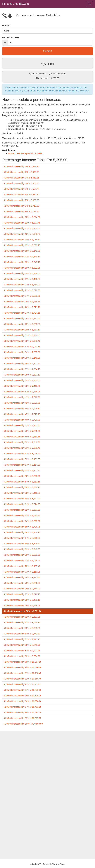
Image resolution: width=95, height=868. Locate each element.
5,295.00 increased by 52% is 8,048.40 (22, 454)
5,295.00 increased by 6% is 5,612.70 (21, 195)
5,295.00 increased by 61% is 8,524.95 (22, 504)
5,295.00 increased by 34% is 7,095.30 (22, 352)
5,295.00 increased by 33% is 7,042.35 (22, 347)
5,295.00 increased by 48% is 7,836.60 (22, 431)
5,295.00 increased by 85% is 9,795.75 (22, 639)
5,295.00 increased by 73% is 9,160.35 (22, 572)
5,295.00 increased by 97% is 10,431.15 (22, 707)
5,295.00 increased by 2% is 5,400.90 (21, 172)
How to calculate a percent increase (25, 153)
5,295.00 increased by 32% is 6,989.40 (22, 341)
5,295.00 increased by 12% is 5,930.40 (22, 228)
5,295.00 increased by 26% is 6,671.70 (22, 307)
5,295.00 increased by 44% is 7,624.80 (22, 409)
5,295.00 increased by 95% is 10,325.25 (22, 696)
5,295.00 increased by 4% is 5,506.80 (21, 183)
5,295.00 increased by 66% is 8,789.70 (22, 532)
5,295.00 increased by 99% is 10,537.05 (22, 718)
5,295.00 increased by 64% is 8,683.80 (22, 521)
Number (6, 26)
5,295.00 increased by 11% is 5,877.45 (22, 223)
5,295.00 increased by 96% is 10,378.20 (22, 701)
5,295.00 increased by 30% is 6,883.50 (22, 330)
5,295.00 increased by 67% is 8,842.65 (22, 538)
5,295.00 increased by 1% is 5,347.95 (21, 166)
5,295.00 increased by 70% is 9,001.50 (22, 555)
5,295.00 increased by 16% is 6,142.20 (22, 251)
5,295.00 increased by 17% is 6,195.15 (22, 257)
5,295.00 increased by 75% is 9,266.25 (22, 583)
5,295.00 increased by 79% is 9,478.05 (22, 606)
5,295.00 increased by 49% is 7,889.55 (22, 437)
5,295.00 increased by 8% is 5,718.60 (21, 206)
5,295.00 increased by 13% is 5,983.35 (22, 234)
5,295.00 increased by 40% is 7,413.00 (22, 386)
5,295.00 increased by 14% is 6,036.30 (22, 240)
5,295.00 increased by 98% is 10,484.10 (22, 713)
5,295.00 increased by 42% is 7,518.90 (22, 397)
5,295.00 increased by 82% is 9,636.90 (22, 622)
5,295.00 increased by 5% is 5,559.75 (21, 189)
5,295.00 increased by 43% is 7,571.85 (22, 403)
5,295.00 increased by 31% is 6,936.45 (22, 335)
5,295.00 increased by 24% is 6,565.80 (22, 296)
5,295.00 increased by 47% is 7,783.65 (22, 425)
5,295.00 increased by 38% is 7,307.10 (22, 375)
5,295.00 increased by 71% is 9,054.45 (22, 561)
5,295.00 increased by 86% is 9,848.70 (22, 645)
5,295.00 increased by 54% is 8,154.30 (22, 465)
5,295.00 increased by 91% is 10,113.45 (22, 673)
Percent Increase (11, 37)
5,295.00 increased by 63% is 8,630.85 (22, 515)
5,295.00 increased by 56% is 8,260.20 (22, 476)
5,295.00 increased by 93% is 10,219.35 (22, 684)
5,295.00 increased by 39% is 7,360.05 (22, 380)
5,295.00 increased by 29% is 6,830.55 (22, 324)
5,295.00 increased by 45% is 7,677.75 (22, 414)
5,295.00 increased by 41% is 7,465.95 (22, 392)
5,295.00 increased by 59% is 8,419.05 (22, 493)
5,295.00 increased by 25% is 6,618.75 (22, 302)
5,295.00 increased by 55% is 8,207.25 (22, 470)
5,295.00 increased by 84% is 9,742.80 (22, 634)
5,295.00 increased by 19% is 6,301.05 (22, 268)
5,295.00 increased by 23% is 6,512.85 (22, 290)
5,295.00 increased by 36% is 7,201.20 (22, 363)
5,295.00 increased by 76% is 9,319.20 (22, 589)
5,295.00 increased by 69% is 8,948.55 (22, 549)
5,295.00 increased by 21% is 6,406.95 (22, 279)
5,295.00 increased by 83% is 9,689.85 (22, 628)
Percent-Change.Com (16, 4)
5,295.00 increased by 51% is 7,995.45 (22, 448)
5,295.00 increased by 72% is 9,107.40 (22, 566)
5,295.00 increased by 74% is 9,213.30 (22, 577)
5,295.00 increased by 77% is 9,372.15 (22, 594)
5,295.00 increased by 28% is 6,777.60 (22, 318)
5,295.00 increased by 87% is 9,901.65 (22, 651)
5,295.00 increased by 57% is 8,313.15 (22, 482)
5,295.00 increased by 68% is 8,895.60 (22, 544)
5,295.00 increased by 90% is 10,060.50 (22, 667)
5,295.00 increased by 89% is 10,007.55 (22, 662)
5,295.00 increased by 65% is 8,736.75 (22, 527)
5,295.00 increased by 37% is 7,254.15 (22, 369)
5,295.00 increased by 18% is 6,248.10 (22, 262)
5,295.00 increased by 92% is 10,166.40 (22, 679)
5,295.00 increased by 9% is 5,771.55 (21, 211)
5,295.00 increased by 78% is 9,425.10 (22, 600)
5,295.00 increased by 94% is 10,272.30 (22, 690)
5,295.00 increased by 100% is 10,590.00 (23, 724)
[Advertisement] (47, 752)
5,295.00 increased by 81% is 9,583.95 (22, 617)
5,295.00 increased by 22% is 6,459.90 (22, 285)
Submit (47, 51)
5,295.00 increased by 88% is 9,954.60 (22, 656)
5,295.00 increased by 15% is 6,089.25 (22, 245)
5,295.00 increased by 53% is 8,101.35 (22, 459)
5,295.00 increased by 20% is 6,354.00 (22, 273)
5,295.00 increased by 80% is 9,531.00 (22, 611)
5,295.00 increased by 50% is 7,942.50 (22, 442)
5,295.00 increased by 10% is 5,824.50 (22, 217)
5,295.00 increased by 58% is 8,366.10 (22, 487)
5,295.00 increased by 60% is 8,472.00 (22, 499)
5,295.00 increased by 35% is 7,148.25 (22, 358)
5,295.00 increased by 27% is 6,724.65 (22, 313)
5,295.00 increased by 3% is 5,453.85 (21, 178)
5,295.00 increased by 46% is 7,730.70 (22, 420)
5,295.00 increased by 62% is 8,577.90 (22, 510)
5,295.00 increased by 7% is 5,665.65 (21, 200)
